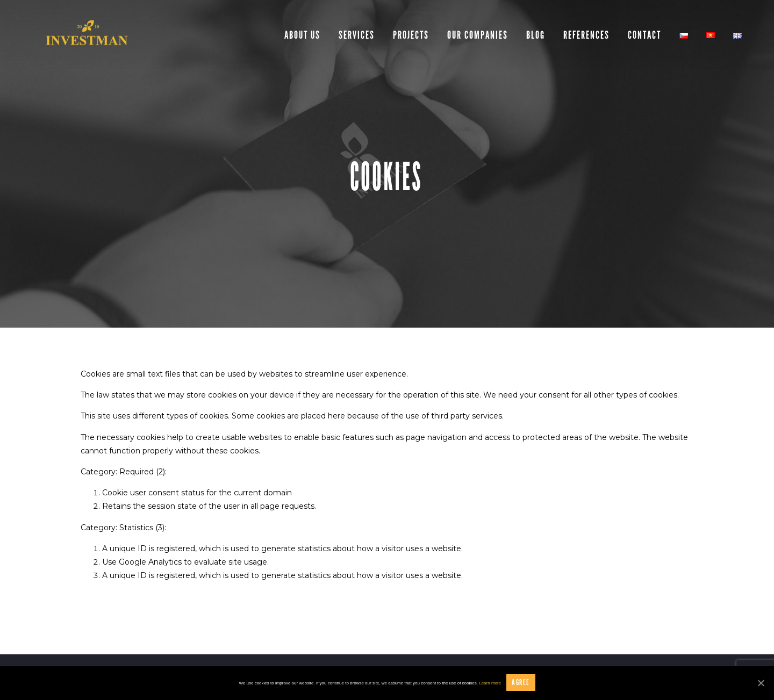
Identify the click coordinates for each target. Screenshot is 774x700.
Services (357, 35)
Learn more (490, 683)
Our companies (478, 35)
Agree (521, 682)
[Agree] (761, 683)
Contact (644, 35)
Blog (536, 35)
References (586, 35)
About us (302, 35)
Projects (411, 35)
